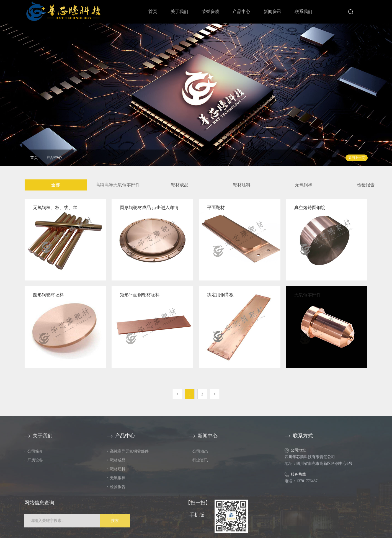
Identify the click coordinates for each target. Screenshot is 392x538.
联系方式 (299, 439)
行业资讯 (199, 463)
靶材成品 (179, 185)
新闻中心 (203, 439)
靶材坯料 (241, 185)
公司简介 (34, 455)
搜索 (115, 524)
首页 (153, 11)
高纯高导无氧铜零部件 (117, 185)
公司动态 (199, 455)
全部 (55, 185)
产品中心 (241, 11)
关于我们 (179, 11)
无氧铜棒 (303, 185)
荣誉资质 (210, 11)
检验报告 (365, 185)
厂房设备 (34, 463)
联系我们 (303, 11)
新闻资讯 (272, 11)
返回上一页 (357, 158)
